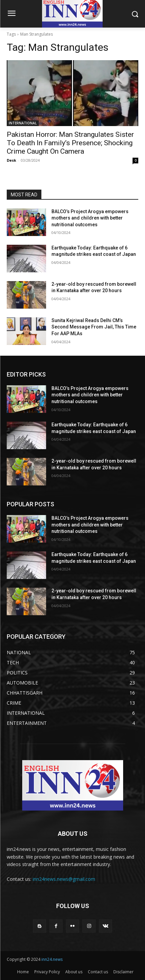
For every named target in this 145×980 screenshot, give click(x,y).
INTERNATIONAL (23, 123)
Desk (11, 160)
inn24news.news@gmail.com (64, 879)
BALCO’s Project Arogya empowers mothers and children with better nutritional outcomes (90, 218)
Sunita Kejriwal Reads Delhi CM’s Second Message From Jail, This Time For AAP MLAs (94, 327)
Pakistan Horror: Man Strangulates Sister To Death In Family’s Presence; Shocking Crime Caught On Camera (70, 143)
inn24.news (52, 959)
